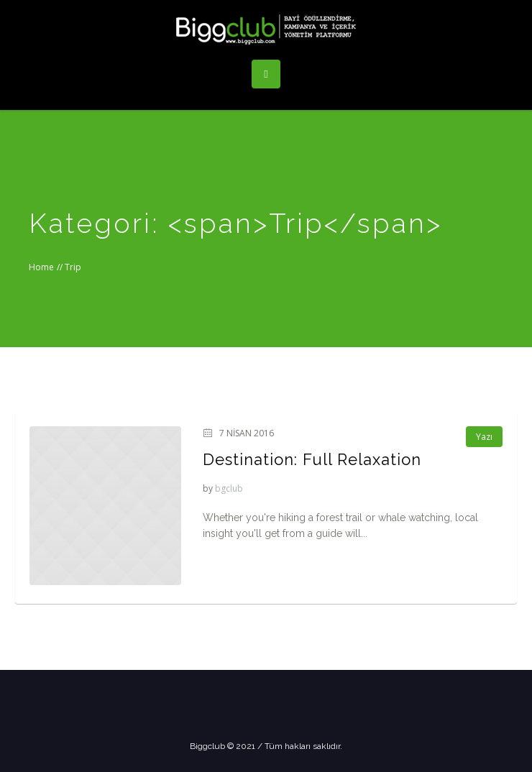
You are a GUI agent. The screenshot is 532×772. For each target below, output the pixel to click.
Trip (73, 267)
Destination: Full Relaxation (312, 459)
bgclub (229, 488)
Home (41, 267)
